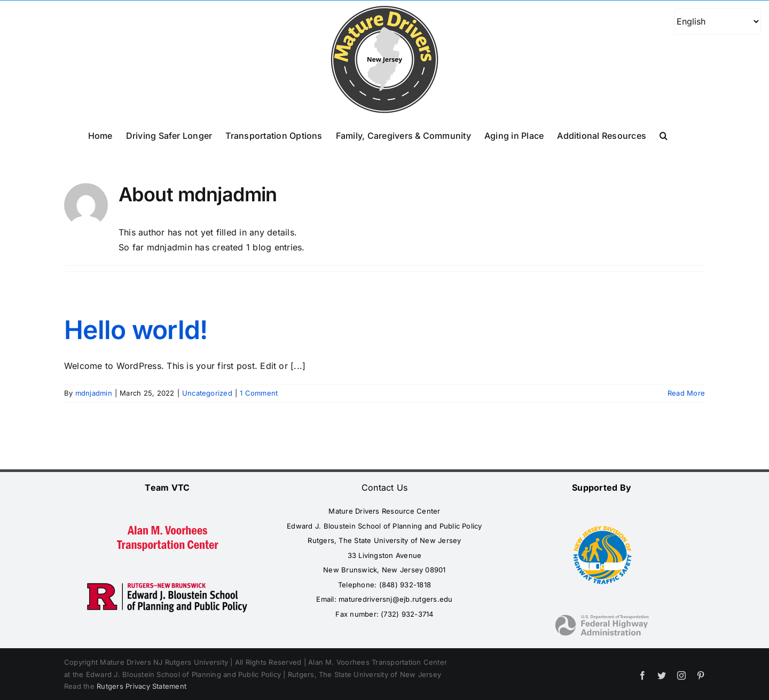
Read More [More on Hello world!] (686, 393)
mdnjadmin (94, 393)
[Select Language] (717, 21)
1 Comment (259, 393)
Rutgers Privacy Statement (142, 686)
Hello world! (136, 330)
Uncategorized (207, 393)
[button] (664, 135)
